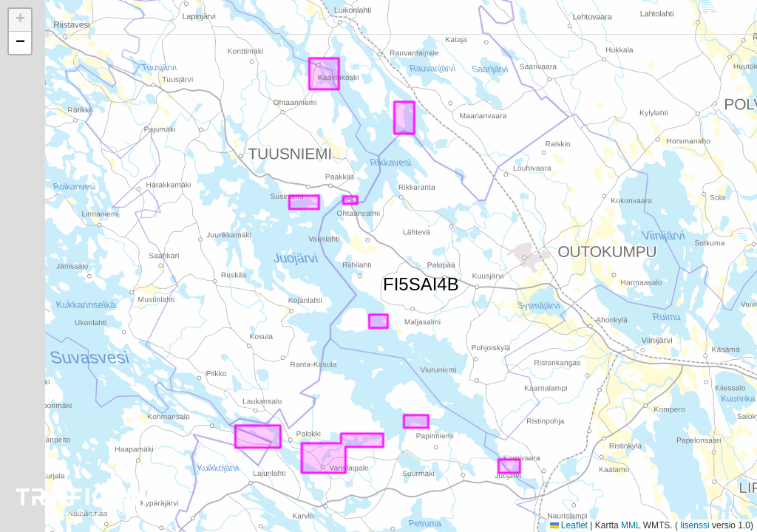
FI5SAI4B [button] (392, 282)
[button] (20, 20)
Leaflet (569, 525)
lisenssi (695, 525)
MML (631, 525)
